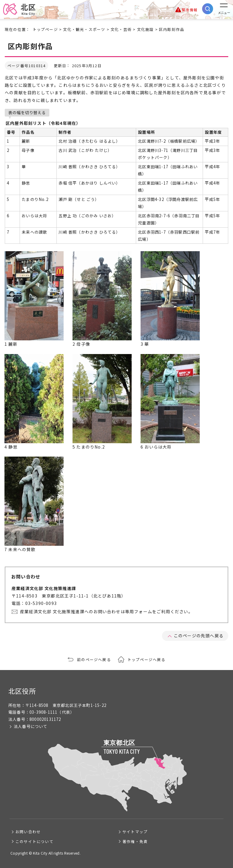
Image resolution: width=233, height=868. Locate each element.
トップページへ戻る (147, 659)
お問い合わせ (28, 832)
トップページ (45, 29)
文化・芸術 (121, 29)
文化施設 (145, 29)
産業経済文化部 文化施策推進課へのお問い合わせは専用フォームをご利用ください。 (106, 611)
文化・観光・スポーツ (84, 29)
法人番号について (31, 726)
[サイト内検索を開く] (208, 9)
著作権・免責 (135, 841)
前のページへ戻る (94, 659)
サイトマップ (135, 832)
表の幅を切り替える (27, 113)
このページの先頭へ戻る (199, 636)
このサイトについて (34, 841)
